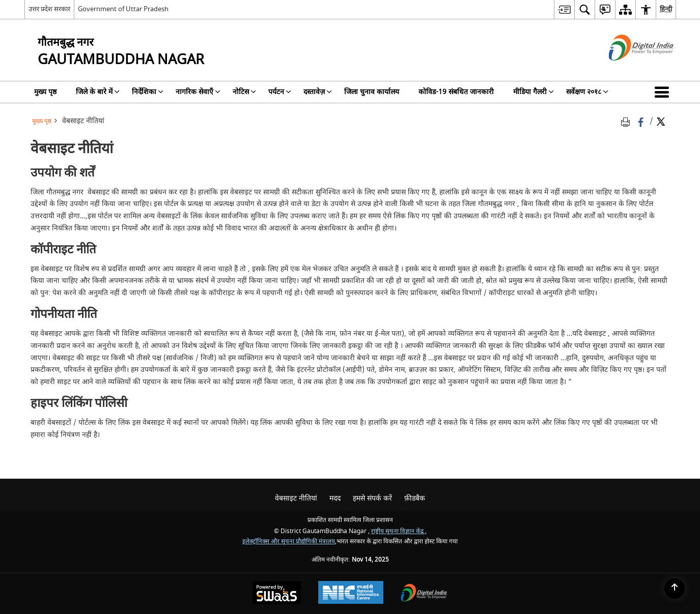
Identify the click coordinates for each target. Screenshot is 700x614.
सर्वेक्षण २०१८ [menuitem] (587, 92)
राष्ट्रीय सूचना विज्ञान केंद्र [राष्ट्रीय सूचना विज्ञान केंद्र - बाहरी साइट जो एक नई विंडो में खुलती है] (398, 531)
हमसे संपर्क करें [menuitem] (372, 498)
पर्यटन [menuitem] (280, 92)
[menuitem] (564, 9)
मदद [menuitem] (335, 498)
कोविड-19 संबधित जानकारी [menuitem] (456, 92)
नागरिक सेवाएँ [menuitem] (198, 92)
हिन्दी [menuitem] (666, 9)
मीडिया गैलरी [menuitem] (534, 92)
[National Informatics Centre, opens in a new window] (351, 594)
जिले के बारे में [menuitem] (98, 92)
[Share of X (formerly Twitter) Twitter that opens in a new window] (661, 121)
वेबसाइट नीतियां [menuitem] (296, 498)
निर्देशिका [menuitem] (148, 92)
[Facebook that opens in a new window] (642, 121)
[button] (664, 92)
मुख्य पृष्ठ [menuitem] (45, 92)
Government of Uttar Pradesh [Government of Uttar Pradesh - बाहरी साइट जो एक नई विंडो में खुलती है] (123, 9)
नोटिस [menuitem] (244, 92)
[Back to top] (675, 589)
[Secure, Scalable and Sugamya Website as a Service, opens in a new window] (277, 594)
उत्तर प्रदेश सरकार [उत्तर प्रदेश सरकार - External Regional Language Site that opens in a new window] (49, 9)
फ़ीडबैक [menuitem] (415, 498)
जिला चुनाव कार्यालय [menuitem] (372, 92)
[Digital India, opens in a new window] (424, 594)
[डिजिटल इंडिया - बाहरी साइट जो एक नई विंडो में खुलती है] (628, 69)
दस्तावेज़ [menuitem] (318, 92)
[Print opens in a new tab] (627, 121)
